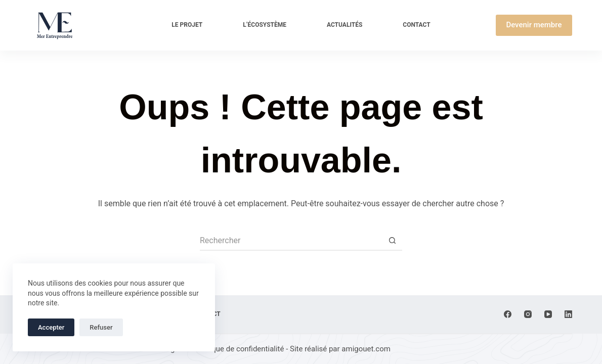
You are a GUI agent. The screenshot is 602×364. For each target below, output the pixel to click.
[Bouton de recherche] (392, 241)
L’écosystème (265, 25)
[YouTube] (548, 314)
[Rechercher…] (291, 241)
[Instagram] (528, 314)
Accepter (51, 327)
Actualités (345, 25)
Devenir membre (534, 25)
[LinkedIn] (568, 314)
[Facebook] (508, 314)
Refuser (101, 327)
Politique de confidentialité (240, 349)
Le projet (187, 25)
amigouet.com (366, 349)
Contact (416, 25)
